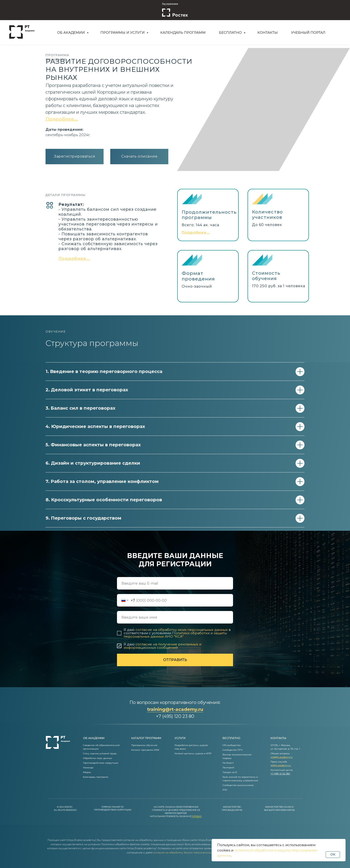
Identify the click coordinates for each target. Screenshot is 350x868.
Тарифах (196, 816)
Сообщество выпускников (238, 785)
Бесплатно (231, 33)
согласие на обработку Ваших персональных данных (188, 852)
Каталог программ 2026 (145, 750)
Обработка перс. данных (98, 758)
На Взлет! (228, 763)
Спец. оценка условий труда (100, 753)
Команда (88, 768)
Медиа (87, 772)
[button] (74, 259)
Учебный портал (308, 33)
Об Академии (71, 33)
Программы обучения (144, 745)
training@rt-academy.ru (175, 709)
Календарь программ (183, 33)
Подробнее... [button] (62, 119)
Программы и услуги (123, 33)
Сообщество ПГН (232, 750)
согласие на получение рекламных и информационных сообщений (162, 646)
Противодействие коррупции (101, 763)
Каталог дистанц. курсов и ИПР (193, 753)
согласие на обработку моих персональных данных (182, 630)
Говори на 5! (230, 772)
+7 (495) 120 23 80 (175, 716)
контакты (278, 738)
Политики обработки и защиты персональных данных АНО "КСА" (175, 635)
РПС (225, 790)
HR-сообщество (232, 745)
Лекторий (228, 768)
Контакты (268, 33)
